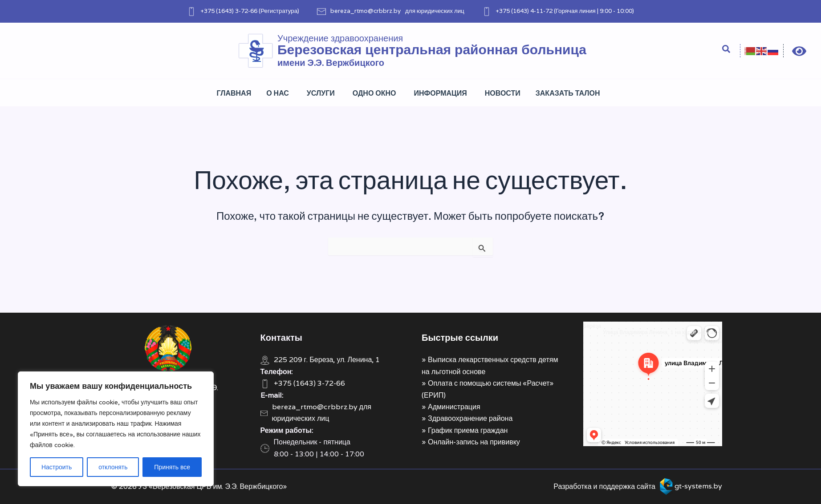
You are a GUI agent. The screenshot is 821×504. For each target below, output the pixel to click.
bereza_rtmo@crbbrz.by (366, 11)
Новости (503, 93)
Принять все (172, 467)
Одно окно (374, 93)
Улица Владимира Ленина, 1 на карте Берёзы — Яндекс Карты (662, 337)
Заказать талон (568, 93)
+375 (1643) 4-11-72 (524, 11)
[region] (116, 429)
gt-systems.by (698, 486)
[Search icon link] (727, 50)
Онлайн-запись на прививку (474, 442)
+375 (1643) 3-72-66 (229, 11)
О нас (278, 93)
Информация (441, 93)
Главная (234, 93)
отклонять (113, 467)
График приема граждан (468, 430)
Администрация (454, 407)
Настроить (57, 467)
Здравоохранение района (470, 418)
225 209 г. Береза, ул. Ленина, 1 (327, 360)
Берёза (592, 326)
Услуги (321, 93)
